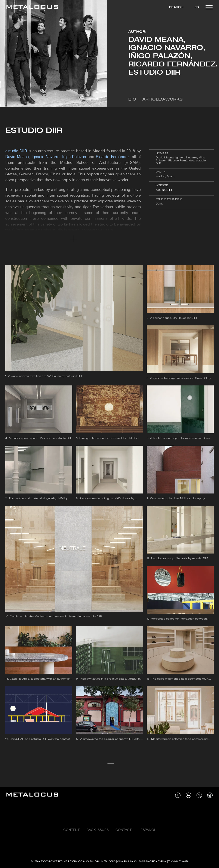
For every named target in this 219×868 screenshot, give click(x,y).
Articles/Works (162, 100)
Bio (132, 100)
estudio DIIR (164, 190)
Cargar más (110, 764)
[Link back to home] (32, 8)
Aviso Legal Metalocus (101, 862)
